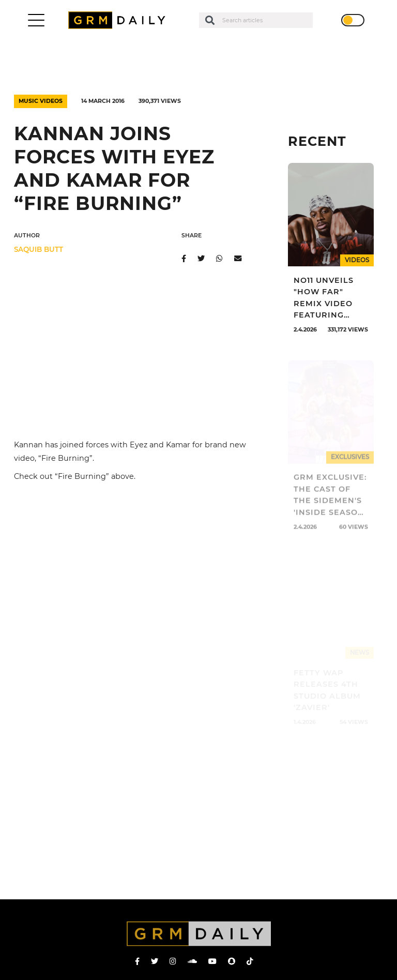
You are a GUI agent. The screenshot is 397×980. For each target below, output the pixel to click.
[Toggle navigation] (36, 20)
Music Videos (41, 101)
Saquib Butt (39, 249)
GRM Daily (119, 20)
